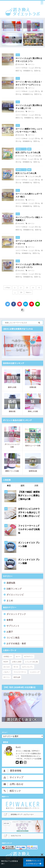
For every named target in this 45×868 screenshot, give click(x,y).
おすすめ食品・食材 (16, 644)
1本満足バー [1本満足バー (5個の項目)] (8, 657)
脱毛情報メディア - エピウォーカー (22, 814)
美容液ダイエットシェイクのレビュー (33, 862)
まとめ (10, 601)
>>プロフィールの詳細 (33, 759)
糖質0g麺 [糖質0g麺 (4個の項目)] (17, 677)
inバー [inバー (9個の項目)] (18, 657)
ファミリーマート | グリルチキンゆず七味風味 (29, 529)
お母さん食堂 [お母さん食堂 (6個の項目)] (17, 662)
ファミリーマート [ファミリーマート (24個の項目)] (20, 672)
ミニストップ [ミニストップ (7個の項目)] (35, 672)
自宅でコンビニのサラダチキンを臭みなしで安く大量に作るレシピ (29, 512)
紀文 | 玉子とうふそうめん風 (28, 153)
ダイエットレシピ (15, 595)
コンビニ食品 (13, 638)
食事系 (10, 620)
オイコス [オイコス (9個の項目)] (7, 667)
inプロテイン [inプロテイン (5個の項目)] (29, 657)
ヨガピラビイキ (16, 836)
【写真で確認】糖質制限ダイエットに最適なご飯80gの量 (29, 496)
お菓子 (10, 632)
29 (21, 292)
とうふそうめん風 (34, 156)
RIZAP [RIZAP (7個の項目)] (6, 662)
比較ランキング (14, 589)
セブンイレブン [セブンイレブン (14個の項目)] (28, 667)
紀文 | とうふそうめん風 (26, 173)
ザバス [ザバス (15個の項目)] (16, 667)
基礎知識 (11, 583)
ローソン (31, 64)
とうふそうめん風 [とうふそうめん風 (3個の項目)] (31, 662)
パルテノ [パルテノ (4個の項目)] (7, 672)
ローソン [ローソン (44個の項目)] (7, 677)
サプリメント (13, 626)
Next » (28, 292)
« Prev (7, 288)
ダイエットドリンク (16, 614)
